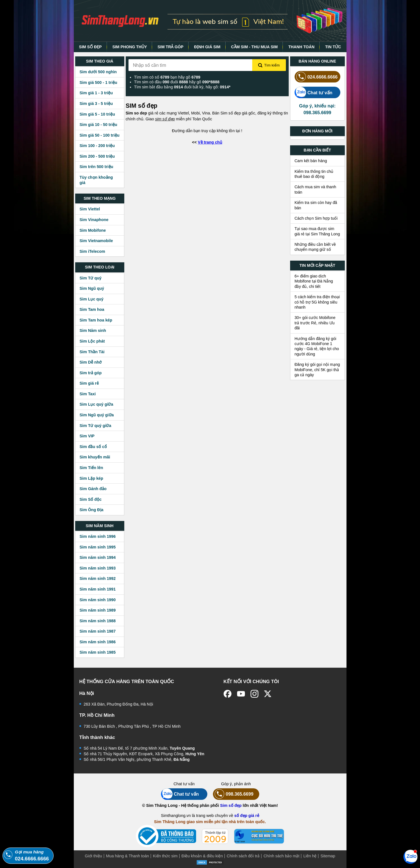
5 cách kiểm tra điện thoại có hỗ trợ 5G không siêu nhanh (317, 302)
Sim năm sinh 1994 (98, 557)
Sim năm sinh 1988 (98, 621)
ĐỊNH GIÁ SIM (207, 47)
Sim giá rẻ (89, 383)
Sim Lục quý (92, 299)
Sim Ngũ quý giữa (97, 415)
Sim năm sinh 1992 (98, 578)
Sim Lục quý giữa (97, 404)
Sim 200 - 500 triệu (97, 156)
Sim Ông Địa (92, 510)
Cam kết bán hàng (311, 161)
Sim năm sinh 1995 (98, 547)
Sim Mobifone (93, 230)
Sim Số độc (91, 499)
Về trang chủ (210, 142)
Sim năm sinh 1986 (98, 642)
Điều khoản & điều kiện (202, 856)
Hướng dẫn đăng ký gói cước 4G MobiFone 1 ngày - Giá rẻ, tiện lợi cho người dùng (317, 346)
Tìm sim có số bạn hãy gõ (167, 77)
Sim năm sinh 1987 (98, 631)
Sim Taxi (88, 394)
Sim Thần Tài (92, 352)
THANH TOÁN (301, 47)
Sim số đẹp (231, 805)
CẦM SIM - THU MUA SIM (254, 47)
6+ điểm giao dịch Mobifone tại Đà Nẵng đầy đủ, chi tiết (314, 281)
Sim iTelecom (92, 251)
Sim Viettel (90, 209)
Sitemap (328, 856)
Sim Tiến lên (91, 468)
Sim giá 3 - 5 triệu (96, 104)
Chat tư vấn (314, 92)
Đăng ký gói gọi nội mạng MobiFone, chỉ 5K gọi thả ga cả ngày (317, 370)
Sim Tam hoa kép (96, 320)
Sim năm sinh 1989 (98, 610)
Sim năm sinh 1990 (98, 600)
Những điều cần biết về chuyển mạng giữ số (315, 247)
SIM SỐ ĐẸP (90, 47)
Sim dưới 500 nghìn (98, 72)
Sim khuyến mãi (95, 457)
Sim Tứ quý (91, 278)
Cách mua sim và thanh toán (315, 189)
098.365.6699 (233, 794)
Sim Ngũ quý (92, 288)
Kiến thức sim (165, 856)
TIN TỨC (333, 47)
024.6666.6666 (316, 77)
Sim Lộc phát (92, 341)
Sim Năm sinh (93, 330)
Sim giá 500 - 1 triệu (98, 82)
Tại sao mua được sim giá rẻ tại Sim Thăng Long (317, 231)
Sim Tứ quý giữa (96, 426)
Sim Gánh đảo (93, 489)
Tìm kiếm (269, 65)
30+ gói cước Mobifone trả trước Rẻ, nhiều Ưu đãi (315, 323)
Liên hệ (310, 856)
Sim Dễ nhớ (91, 362)
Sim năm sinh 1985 (98, 652)
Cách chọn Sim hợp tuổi (316, 218)
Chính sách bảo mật (281, 856)
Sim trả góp (91, 373)
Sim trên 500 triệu (97, 167)
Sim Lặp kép (91, 478)
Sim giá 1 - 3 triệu (96, 93)
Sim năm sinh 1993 (98, 568)
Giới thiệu (93, 856)
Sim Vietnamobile (96, 241)
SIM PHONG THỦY (129, 47)
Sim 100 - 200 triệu (97, 146)
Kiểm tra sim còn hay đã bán (316, 205)
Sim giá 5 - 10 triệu (97, 114)
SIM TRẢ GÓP (171, 47)
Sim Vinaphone (94, 220)
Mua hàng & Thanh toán (128, 856)
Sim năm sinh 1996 (98, 536)
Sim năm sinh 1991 (98, 589)
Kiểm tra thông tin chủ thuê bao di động (314, 174)
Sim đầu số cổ (93, 447)
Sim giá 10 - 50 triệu (98, 125)
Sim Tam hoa (92, 309)
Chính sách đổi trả (243, 856)
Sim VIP (87, 436)
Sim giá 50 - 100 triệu (100, 135)
